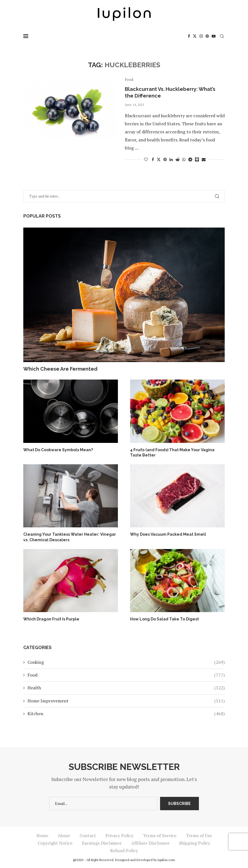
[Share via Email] (204, 159)
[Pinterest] (207, 36)
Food (126, 675)
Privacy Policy (119, 835)
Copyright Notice (55, 843)
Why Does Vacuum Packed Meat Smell (168, 534)
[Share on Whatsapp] (184, 159)
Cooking (126, 662)
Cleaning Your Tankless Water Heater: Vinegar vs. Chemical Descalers (70, 537)
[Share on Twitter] (159, 159)
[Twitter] (195, 36)
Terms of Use (199, 835)
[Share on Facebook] (153, 159)
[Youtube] (214, 36)
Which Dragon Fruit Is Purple (51, 619)
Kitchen (126, 714)
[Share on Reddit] (178, 159)
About (64, 835)
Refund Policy (124, 850)
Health (126, 688)
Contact (88, 835)
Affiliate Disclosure (150, 843)
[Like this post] (146, 159)
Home (42, 835)
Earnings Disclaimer (102, 843)
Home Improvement (126, 701)
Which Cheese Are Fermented (60, 369)
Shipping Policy (195, 843)
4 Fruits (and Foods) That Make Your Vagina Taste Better (172, 453)
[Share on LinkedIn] (171, 159)
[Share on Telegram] (190, 159)
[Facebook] (189, 36)
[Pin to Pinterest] (165, 159)
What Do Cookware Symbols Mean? (58, 450)
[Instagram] (201, 36)
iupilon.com (166, 860)
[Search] (222, 36)
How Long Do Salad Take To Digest (165, 619)
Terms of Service (160, 835)
